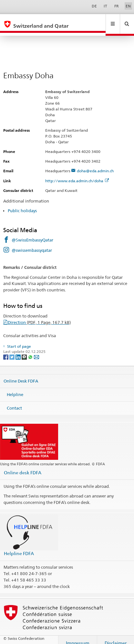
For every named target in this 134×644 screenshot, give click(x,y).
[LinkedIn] (19, 350)
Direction (39, 316)
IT (105, 6)
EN (128, 6)
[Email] (36, 350)
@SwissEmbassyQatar (32, 234)
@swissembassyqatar (32, 244)
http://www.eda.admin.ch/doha (77, 175)
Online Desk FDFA (21, 375)
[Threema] (25, 350)
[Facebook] (6, 350)
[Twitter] (12, 350)
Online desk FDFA (23, 466)
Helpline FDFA (19, 547)
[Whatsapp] (31, 350)
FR (117, 6)
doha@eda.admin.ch (95, 165)
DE (94, 6)
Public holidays (22, 204)
